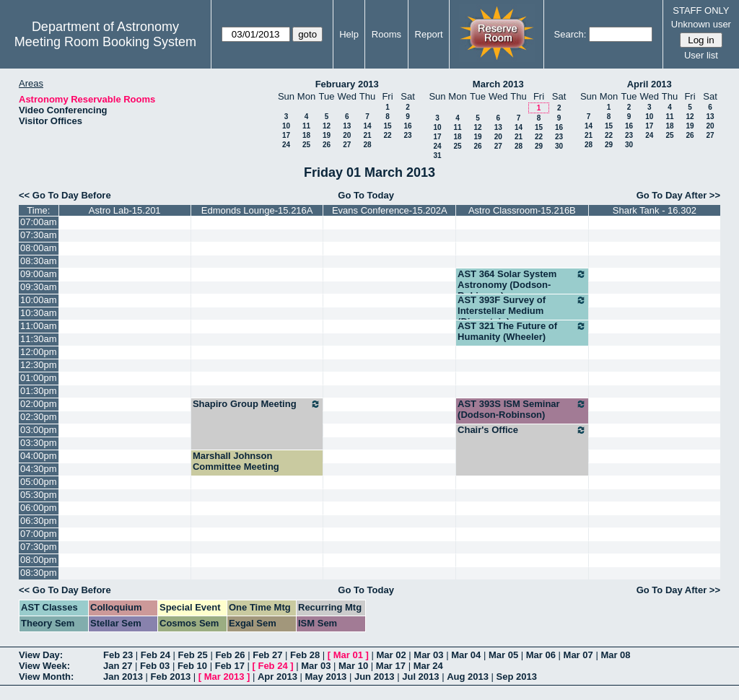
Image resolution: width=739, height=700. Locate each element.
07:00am (39, 222)
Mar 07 (578, 655)
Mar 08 (615, 655)
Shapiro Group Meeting (257, 404)
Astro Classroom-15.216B (522, 210)
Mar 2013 (224, 677)
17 (286, 135)
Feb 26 (230, 655)
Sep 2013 (517, 677)
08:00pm (39, 560)
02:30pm (39, 417)
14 (367, 126)
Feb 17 (230, 666)
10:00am (39, 300)
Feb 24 (156, 655)
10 (286, 126)
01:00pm (39, 378)
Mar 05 (503, 655)
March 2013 (498, 84)
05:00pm (39, 482)
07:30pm (39, 547)
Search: (570, 34)
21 (367, 135)
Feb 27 (267, 655)
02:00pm (39, 404)
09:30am (39, 287)
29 (539, 146)
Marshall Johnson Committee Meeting (236, 461)
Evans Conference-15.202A (390, 210)
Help (349, 34)
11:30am (39, 339)
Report (429, 34)
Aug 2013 (468, 677)
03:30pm (39, 443)
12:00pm (39, 352)
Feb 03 (155, 666)
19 (327, 135)
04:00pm (39, 456)
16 (407, 126)
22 (387, 135)
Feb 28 (305, 655)
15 (387, 126)
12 (327, 126)
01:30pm (39, 391)
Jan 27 (118, 666)
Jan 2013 (123, 677)
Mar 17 (391, 666)
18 (306, 135)
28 (367, 145)
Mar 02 (392, 655)
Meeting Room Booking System (105, 42)
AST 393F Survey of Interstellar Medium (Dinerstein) (522, 311)
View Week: (44, 666)
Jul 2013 (420, 677)
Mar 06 (541, 655)
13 (347, 126)
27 (347, 145)
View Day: (41, 655)
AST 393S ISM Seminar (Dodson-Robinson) (522, 409)
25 (306, 145)
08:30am (39, 261)
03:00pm (39, 430)
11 (306, 126)
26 (327, 145)
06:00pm (39, 508)
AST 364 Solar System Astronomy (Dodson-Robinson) (522, 285)
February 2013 (347, 84)
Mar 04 (466, 655)
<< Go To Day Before (65, 195)
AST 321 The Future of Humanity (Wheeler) (522, 331)
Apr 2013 (277, 677)
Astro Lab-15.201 (125, 210)
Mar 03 (428, 655)
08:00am (39, 248)
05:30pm (39, 495)
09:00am (39, 274)
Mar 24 (428, 666)
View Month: (46, 677)
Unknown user (701, 24)
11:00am (39, 326)
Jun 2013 (375, 677)
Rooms (386, 34)
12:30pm (39, 365)
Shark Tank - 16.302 (655, 210)
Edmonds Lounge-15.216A (257, 210)
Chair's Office (522, 430)
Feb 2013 (171, 677)
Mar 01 (348, 655)
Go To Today (366, 195)
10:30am (39, 313)
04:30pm (39, 469)
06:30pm (39, 521)
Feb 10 (192, 666)
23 (407, 135)
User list (701, 55)
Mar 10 (353, 666)
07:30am (39, 235)
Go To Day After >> (678, 195)
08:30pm (39, 573)
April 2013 (650, 84)
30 (559, 146)
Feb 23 (118, 655)
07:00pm (39, 534)
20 (347, 135)
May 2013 (326, 677)
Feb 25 (193, 655)
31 (437, 156)
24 (286, 145)
